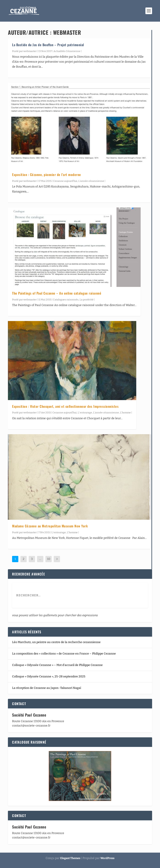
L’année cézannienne (91, 181)
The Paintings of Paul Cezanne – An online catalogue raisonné (57, 293)
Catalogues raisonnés (66, 300)
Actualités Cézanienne (67, 51)
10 (49, 559)
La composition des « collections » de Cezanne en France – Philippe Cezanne (64, 654)
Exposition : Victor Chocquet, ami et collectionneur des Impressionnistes (65, 406)
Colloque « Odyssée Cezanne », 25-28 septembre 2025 (49, 676)
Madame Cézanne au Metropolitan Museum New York (50, 526)
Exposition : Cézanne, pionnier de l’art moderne (47, 175)
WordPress (107, 858)
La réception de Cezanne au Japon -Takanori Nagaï (47, 688)
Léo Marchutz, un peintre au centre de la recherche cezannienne (56, 642)
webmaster (30, 51)
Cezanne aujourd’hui (65, 181)
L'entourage (85, 413)
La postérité (87, 300)
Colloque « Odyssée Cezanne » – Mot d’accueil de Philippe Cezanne (57, 665)
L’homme (125, 413)
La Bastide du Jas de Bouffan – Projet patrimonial (48, 45)
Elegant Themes (70, 858)
